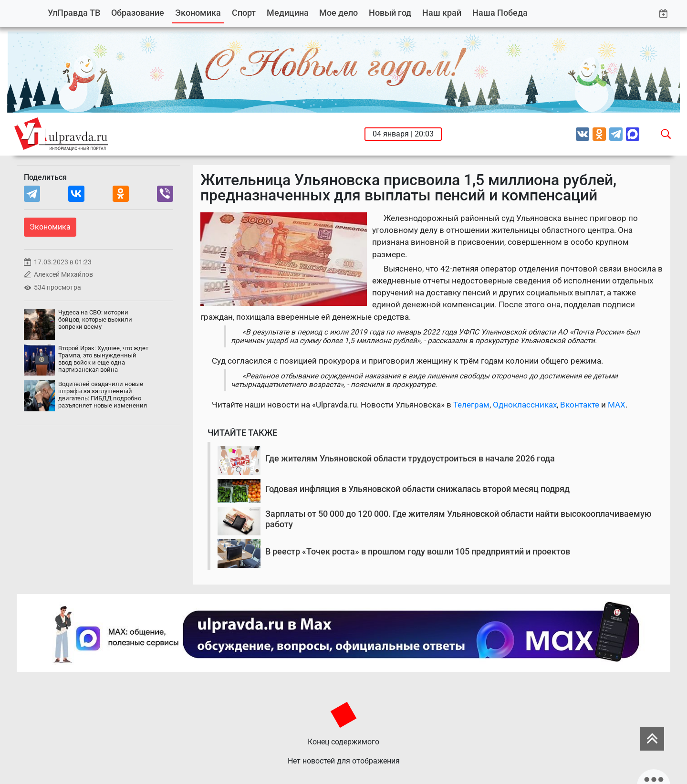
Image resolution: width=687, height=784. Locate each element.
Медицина (288, 13)
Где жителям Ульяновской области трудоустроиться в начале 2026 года (410, 458)
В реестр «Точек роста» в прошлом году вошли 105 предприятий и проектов (418, 551)
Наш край (442, 13)
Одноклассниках (525, 405)
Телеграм (471, 405)
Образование (138, 13)
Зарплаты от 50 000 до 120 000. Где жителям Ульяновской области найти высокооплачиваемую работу (458, 519)
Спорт (244, 13)
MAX (617, 405)
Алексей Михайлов (63, 275)
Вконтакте (580, 405)
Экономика (198, 13)
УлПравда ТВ (74, 13)
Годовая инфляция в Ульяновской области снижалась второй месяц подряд (417, 489)
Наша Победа (500, 13)
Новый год (390, 13)
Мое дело (338, 13)
